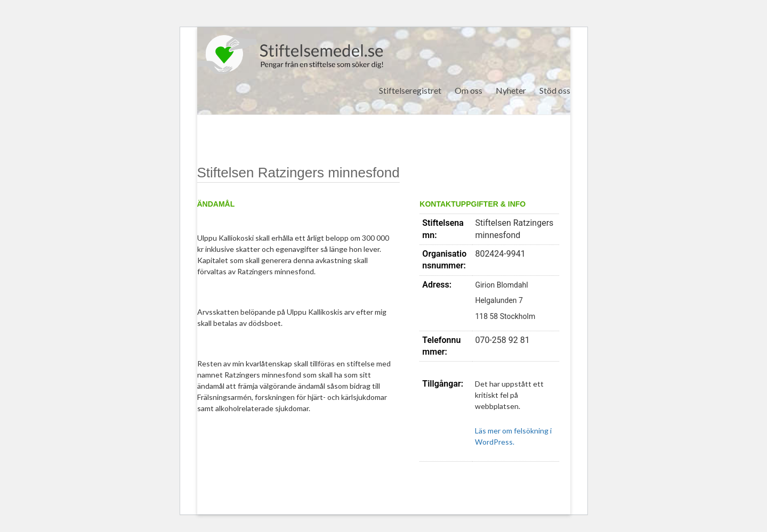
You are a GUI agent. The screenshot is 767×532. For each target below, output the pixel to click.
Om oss (469, 90)
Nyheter (511, 90)
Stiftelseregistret (410, 90)
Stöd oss (555, 90)
